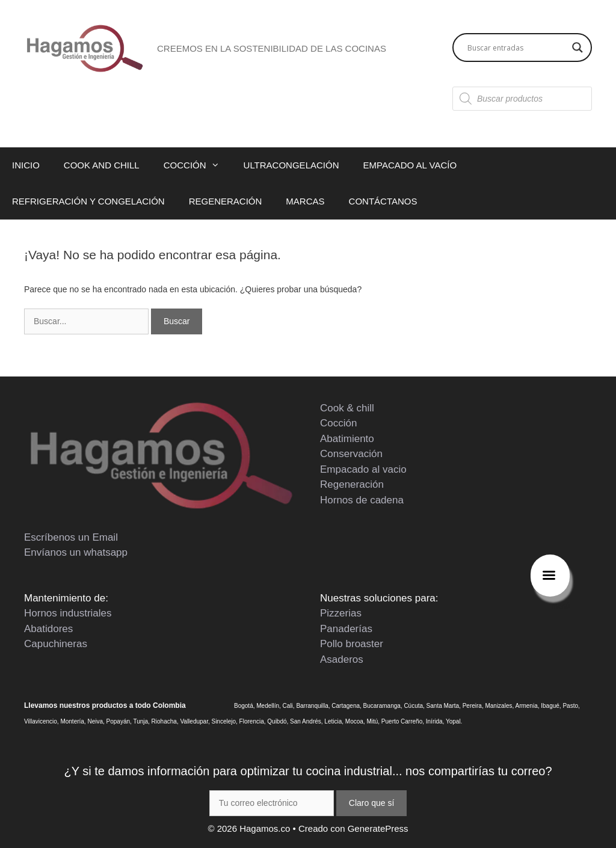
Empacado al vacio (363, 469)
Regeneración (352, 484)
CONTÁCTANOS (383, 201)
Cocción (338, 423)
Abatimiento (347, 439)
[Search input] (517, 48)
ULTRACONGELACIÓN (291, 165)
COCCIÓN (198, 165)
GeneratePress (378, 828)
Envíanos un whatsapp (76, 552)
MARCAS (305, 201)
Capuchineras (56, 644)
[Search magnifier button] (577, 48)
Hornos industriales (68, 613)
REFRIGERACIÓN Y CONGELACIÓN (88, 201)
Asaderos (342, 659)
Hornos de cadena (362, 500)
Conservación (351, 454)
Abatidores (48, 629)
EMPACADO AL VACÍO (410, 165)
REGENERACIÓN (226, 201)
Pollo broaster (352, 644)
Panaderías (346, 629)
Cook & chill (347, 408)
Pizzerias (341, 613)
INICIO (26, 165)
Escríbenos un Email (71, 537)
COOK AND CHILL (102, 165)
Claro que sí (371, 803)
